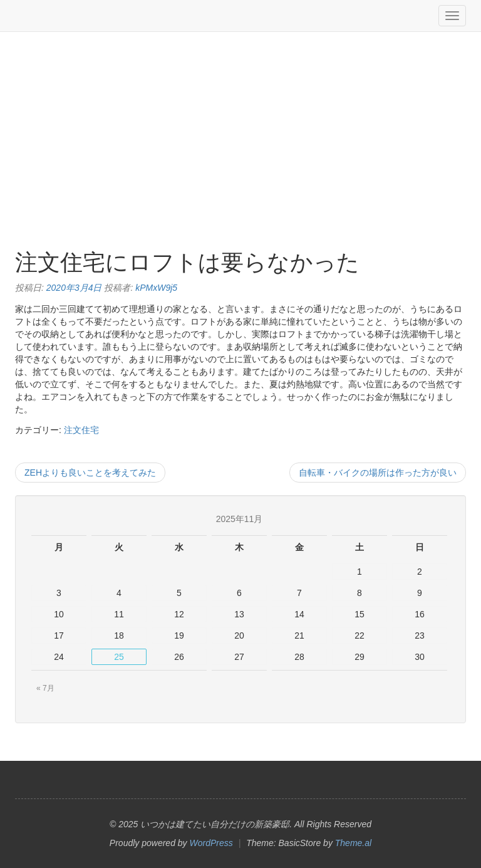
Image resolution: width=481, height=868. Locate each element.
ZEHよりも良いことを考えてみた (90, 473)
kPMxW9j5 (156, 288)
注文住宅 (81, 430)
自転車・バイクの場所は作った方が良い (378, 473)
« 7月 (45, 688)
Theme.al (353, 843)
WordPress (211, 843)
